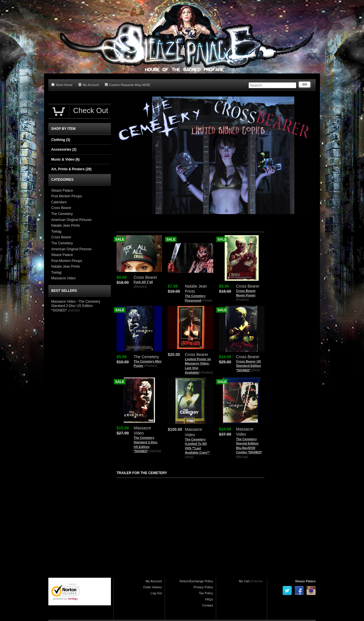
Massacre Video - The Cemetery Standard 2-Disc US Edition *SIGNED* (76, 306)
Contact (208, 605)
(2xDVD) (155, 451)
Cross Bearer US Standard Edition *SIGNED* (249, 366)
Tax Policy (206, 593)
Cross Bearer (61, 208)
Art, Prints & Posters (71, 169)
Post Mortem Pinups (67, 196)
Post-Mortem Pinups (67, 261)
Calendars (59, 202)
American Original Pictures (71, 220)
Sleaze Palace (62, 190)
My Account (89, 85)
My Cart (244, 581)
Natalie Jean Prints (66, 226)
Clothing (61, 140)
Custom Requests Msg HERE (128, 85)
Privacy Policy (203, 587)
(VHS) (189, 457)
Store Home (62, 85)
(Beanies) (140, 286)
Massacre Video (63, 278)
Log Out (156, 593)
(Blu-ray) (242, 457)
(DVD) (256, 370)
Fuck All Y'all (143, 282)
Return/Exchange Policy (196, 581)
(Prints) (207, 300)
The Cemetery (62, 214)
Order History (153, 587)
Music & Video (65, 159)
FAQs (209, 599)
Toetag (56, 231)
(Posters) (242, 300)
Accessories (64, 149)
